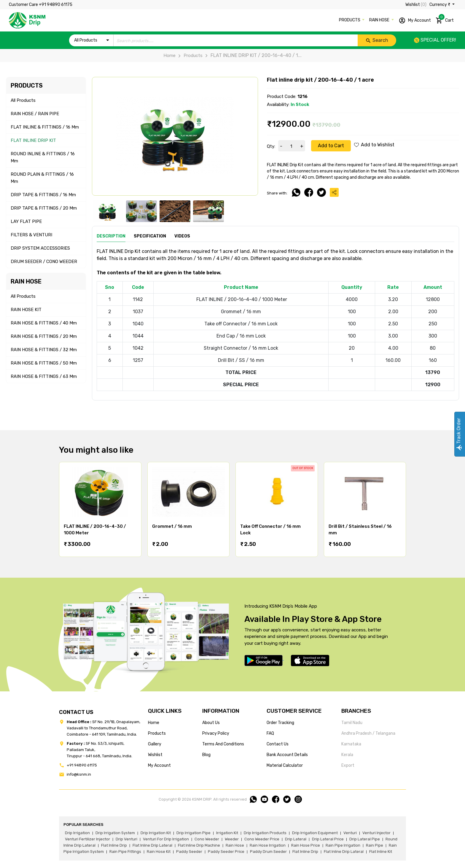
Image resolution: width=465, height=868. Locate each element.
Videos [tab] (182, 236)
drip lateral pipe (365, 839)
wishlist (155, 755)
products (157, 733)
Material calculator (285, 765)
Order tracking (280, 723)
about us (211, 723)
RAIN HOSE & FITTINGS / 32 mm (44, 350)
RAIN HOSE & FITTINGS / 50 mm (44, 363)
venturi (350, 833)
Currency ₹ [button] (440, 5)
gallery (155, 744)
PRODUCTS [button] (350, 20)
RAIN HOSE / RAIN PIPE (35, 114)
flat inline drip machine (199, 845)
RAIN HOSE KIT (26, 310)
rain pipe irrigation (343, 845)
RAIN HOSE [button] (380, 20)
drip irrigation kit (156, 833)
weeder (232, 839)
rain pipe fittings (125, 852)
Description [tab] (111, 236)
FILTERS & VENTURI (31, 235)
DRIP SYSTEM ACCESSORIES (40, 248)
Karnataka (351, 744)
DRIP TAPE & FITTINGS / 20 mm (44, 208)
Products (189, 56)
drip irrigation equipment (315, 833)
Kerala (347, 755)
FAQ (270, 733)
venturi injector (376, 833)
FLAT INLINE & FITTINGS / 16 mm (45, 127)
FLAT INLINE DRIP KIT (33, 140)
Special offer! (435, 40)
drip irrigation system (115, 833)
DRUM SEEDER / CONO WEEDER (44, 262)
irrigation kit (227, 833)
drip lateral (296, 839)
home (154, 723)
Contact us (278, 744)
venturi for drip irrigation (166, 839)
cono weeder (207, 839)
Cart (445, 19)
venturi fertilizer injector (87, 839)
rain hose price (306, 845)
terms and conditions (223, 744)
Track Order (459, 434)
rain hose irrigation (268, 845)
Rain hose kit (159, 852)
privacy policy (216, 733)
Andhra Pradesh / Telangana (368, 733)
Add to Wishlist (374, 145)
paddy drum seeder (268, 852)
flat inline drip (114, 845)
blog (206, 755)
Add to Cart (331, 146)
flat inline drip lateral (152, 845)
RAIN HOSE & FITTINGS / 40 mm (44, 323)
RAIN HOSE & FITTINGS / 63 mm (44, 376)
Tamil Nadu (352, 723)
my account (159, 765)
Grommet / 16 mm (172, 526)
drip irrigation (77, 833)
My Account (415, 20)
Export (348, 765)
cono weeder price (262, 839)
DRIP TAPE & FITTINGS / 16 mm (43, 195)
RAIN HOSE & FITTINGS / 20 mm (44, 336)
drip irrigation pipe (194, 833)
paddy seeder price (226, 852)
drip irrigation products (265, 833)
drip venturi (126, 839)
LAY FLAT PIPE (26, 221)
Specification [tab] (150, 236)
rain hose (235, 845)
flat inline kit (381, 852)
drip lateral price (328, 839)
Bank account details (287, 755)
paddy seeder (189, 852)
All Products (23, 100)
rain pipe (375, 845)
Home (169, 56)
